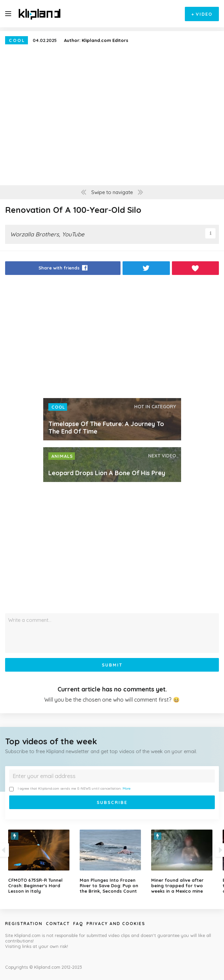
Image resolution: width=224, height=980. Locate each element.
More (127, 788)
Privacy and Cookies (116, 924)
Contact (58, 924)
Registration (24, 924)
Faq (78, 924)
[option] (112, 862)
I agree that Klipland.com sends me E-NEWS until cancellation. (70, 789)
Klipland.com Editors (105, 40)
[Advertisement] (112, 338)
